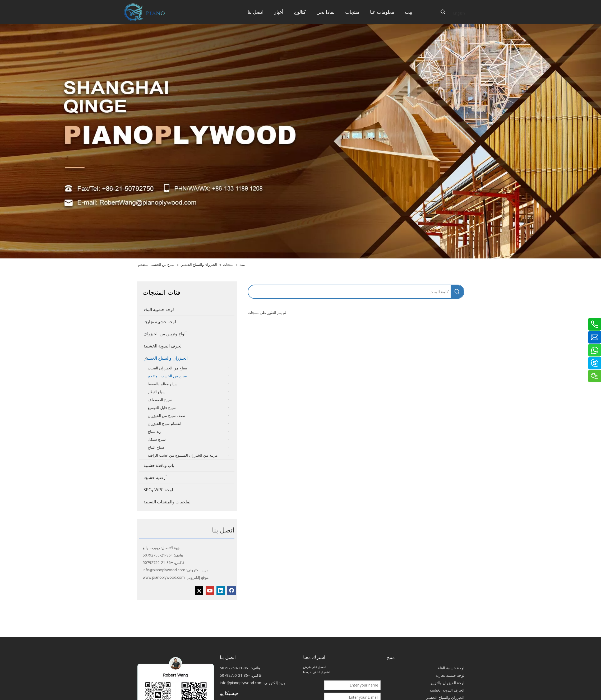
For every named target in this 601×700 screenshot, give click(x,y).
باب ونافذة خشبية (159, 465)
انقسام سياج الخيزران (165, 423)
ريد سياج (154, 431)
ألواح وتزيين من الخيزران (165, 334)
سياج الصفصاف (160, 400)
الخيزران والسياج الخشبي (166, 358)
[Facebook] (232, 591)
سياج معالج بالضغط (163, 384)
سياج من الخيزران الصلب (167, 368)
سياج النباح (156, 447)
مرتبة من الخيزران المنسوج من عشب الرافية (183, 455)
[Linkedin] (221, 591)
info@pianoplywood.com (164, 570)
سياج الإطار (157, 392)
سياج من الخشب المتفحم (167, 376)
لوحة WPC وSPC (158, 490)
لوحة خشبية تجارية (160, 322)
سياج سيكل (157, 439)
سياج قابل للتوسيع (162, 408)
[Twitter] (199, 591)
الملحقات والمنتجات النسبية (168, 502)
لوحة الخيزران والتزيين (447, 683)
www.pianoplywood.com (164, 577)
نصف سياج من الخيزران (166, 416)
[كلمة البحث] (349, 292)
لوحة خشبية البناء (159, 309)
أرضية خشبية (155, 478)
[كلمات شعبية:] (443, 12)
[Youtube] (210, 591)
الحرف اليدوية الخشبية (163, 346)
